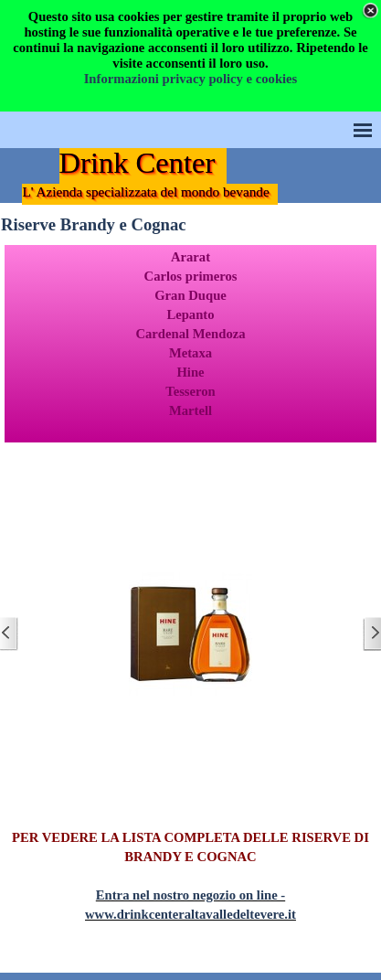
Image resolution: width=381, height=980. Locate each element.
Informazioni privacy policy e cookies (191, 79)
